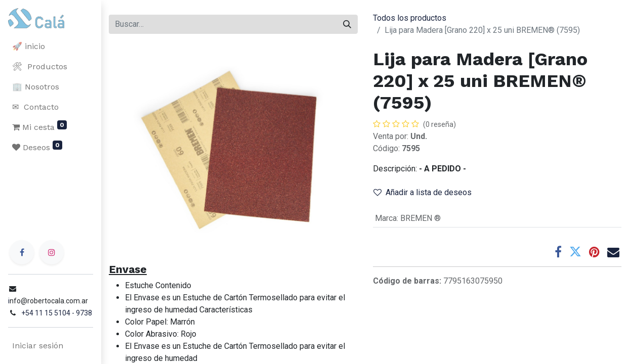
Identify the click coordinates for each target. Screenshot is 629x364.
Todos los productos (410, 18)
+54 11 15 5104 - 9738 (57, 313)
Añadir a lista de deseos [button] (423, 192)
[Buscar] (347, 24)
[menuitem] (51, 47)
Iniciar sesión (38, 346)
